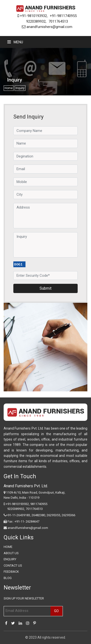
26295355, (54, 515)
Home (9, 88)
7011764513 (58, 21)
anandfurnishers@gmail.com (47, 27)
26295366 (68, 515)
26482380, (39, 515)
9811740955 (39, 504)
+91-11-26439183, (18, 515)
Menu (15, 42)
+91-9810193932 (32, 16)
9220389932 (36, 21)
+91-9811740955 (63, 16)
